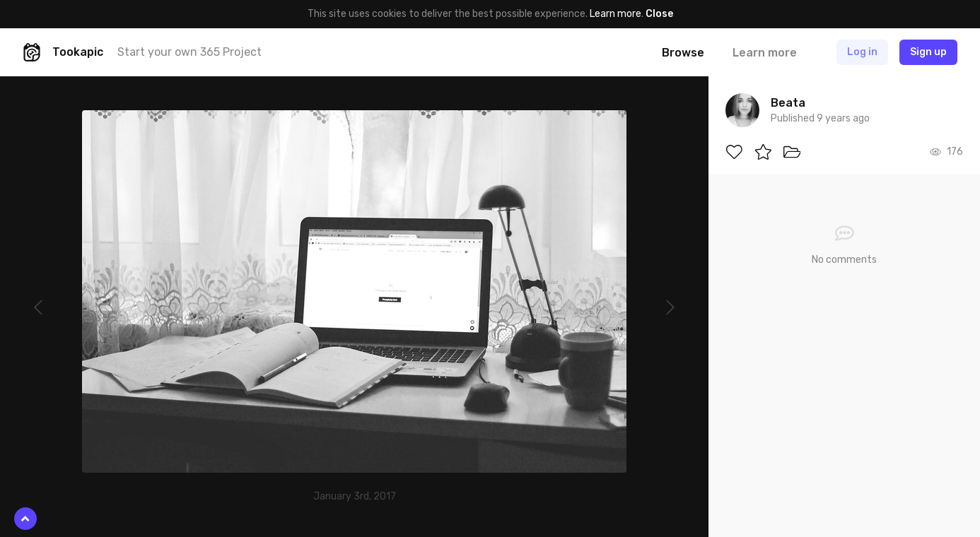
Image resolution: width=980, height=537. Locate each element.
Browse (683, 53)
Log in (862, 52)
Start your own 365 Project (189, 52)
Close (659, 14)
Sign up (928, 52)
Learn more (616, 14)
